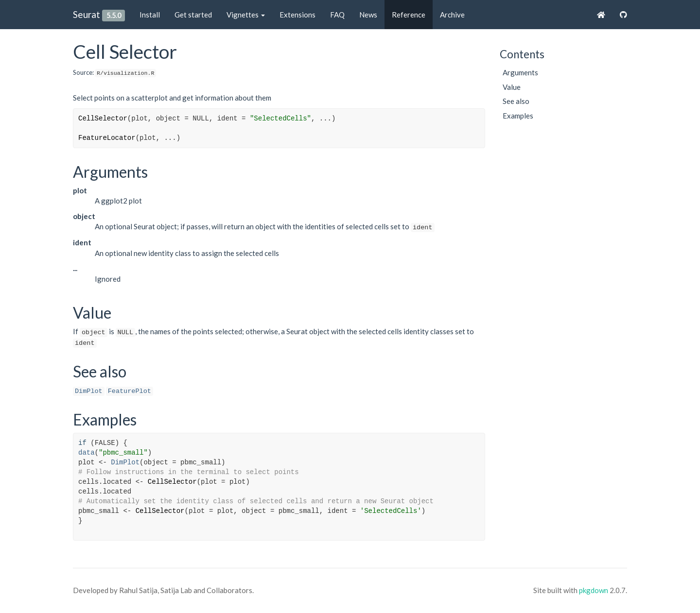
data (87, 453)
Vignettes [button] (246, 15)
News (368, 15)
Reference (409, 15)
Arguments (520, 72)
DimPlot (89, 391)
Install (150, 15)
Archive (452, 15)
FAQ (337, 15)
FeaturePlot (130, 391)
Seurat (87, 14)
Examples (518, 116)
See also (516, 101)
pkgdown (594, 590)
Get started (193, 15)
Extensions (297, 15)
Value (512, 87)
